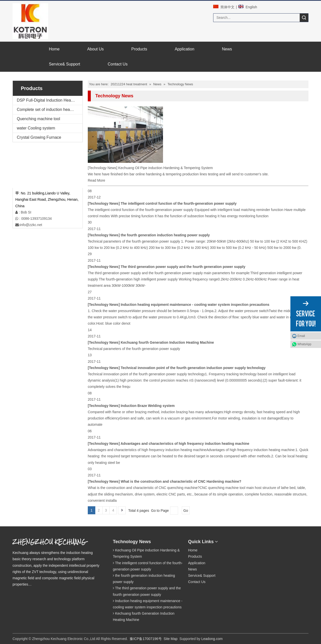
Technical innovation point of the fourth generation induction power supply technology (193, 368)
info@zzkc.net (31, 225)
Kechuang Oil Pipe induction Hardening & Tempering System (165, 168)
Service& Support (202, 576)
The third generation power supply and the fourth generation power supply (183, 267)
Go (186, 511)
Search (304, 18)
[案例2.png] (35, 165)
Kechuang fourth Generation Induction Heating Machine (167, 342)
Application (197, 563)
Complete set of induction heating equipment (50, 110)
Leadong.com (212, 639)
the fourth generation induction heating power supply (165, 235)
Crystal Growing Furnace (39, 137)
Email (301, 336)
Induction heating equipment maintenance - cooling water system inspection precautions (195, 305)
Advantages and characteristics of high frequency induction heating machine (185, 444)
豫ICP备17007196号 (146, 639)
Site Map (171, 639)
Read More (96, 180)
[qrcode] (242, 540)
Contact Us (197, 582)
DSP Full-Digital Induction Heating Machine (50, 100)
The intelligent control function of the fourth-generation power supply (179, 203)
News (192, 569)
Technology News (103, 168)
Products (195, 556)
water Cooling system (36, 128)
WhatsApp (304, 344)
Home (193, 550)
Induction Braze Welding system (148, 406)
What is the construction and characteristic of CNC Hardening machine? (181, 481)
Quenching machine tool (38, 119)
